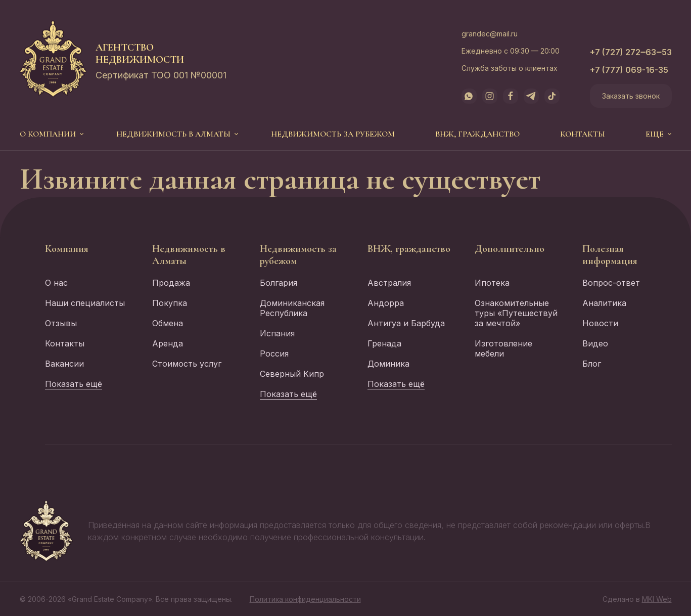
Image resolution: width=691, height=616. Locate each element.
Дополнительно (510, 249)
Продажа (171, 283)
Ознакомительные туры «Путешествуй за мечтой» (516, 313)
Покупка (170, 303)
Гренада (384, 343)
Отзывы (61, 323)
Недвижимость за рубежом (333, 134)
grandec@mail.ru (490, 34)
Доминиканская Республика (292, 308)
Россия (274, 354)
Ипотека (492, 283)
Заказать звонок (631, 96)
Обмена (168, 323)
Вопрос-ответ (611, 283)
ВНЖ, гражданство (477, 134)
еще (655, 134)
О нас (56, 283)
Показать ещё (74, 384)
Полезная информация (610, 255)
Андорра (386, 303)
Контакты (583, 134)
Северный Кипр (292, 374)
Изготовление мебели (503, 348)
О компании (48, 134)
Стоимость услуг (187, 364)
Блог (592, 364)
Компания (67, 249)
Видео (595, 343)
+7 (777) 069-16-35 (629, 70)
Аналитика (604, 303)
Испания (277, 333)
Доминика (388, 364)
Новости (600, 323)
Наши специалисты (85, 303)
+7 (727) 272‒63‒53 (631, 52)
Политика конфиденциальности (305, 599)
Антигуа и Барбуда (406, 323)
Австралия (389, 283)
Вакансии (64, 364)
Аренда (168, 343)
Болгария (279, 283)
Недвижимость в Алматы (173, 134)
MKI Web (657, 599)
